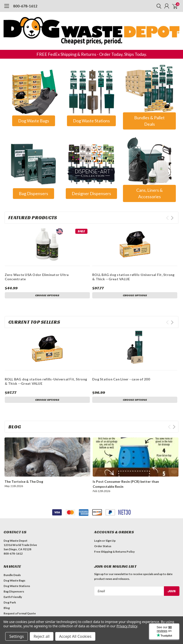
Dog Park (10, 602)
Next (172, 218)
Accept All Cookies (75, 636)
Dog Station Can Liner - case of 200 (121, 379)
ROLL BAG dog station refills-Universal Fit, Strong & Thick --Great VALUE (133, 277)
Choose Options (47, 295)
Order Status (103, 546)
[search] (158, 6)
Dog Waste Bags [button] (34, 121)
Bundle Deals (12, 575)
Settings (17, 636)
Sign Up (111, 541)
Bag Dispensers (14, 591)
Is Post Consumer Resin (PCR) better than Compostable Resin (126, 484)
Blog (7, 608)
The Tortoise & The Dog (24, 481)
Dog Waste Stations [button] (91, 121)
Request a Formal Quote (20, 613)
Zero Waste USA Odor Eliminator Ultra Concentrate (37, 277)
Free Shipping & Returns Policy (114, 552)
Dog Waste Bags (14, 580)
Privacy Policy (127, 626)
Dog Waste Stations (17, 586)
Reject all (42, 636)
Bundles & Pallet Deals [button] (149, 121)
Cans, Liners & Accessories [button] (150, 193)
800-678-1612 (25, 6)
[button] (34, 91)
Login (98, 541)
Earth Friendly (13, 597)
